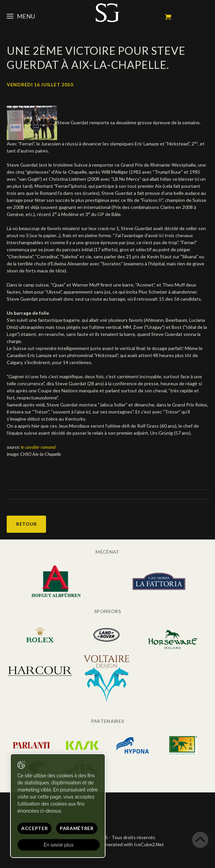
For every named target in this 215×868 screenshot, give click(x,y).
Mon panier (168, 17)
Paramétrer (77, 828)
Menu (21, 16)
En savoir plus (59, 845)
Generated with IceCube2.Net (132, 844)
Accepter (35, 828)
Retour (26, 524)
